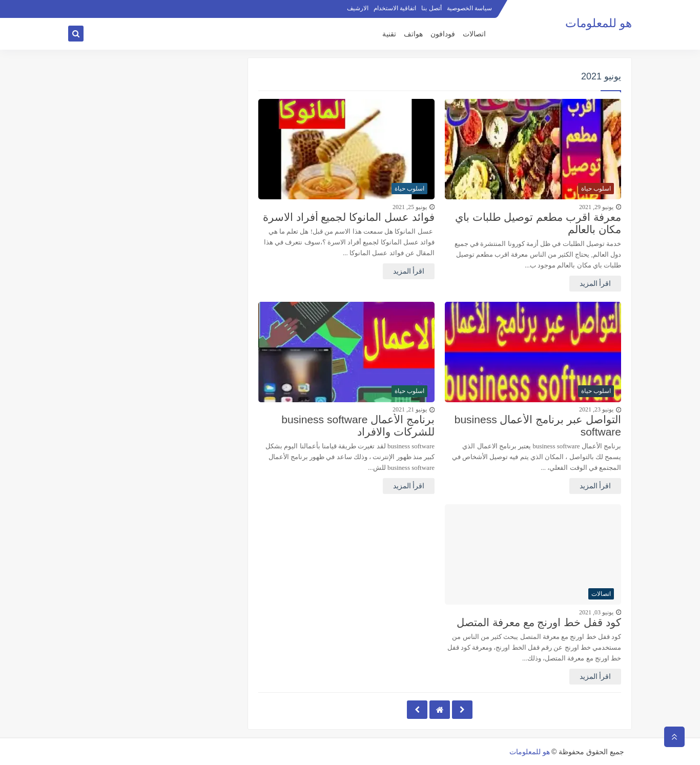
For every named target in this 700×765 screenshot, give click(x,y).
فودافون (443, 34)
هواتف (413, 34)
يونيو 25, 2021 (410, 207)
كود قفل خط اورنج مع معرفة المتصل (539, 622)
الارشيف (358, 8)
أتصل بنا (431, 8)
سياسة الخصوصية (469, 8)
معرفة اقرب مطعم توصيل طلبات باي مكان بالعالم (538, 223)
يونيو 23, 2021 (596, 409)
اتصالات (474, 34)
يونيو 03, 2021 (596, 612)
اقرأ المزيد (595, 284)
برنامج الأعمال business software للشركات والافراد (358, 426)
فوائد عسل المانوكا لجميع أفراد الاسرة (349, 217)
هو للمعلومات (599, 23)
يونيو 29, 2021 (596, 207)
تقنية (389, 34)
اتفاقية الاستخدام (395, 8)
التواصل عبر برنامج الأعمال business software (538, 426)
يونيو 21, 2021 (410, 409)
